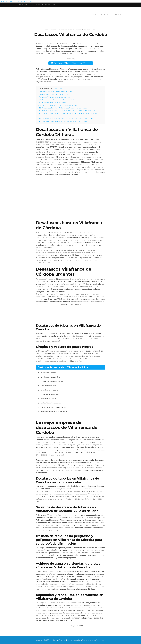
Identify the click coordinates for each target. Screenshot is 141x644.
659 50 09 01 (24, 5)
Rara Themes (83, 640)
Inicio (95, 14)
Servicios (104, 14)
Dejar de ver (58, 88)
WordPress (100, 640)
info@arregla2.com (49, 5)
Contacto (117, 14)
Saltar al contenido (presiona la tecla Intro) (16, 1)
